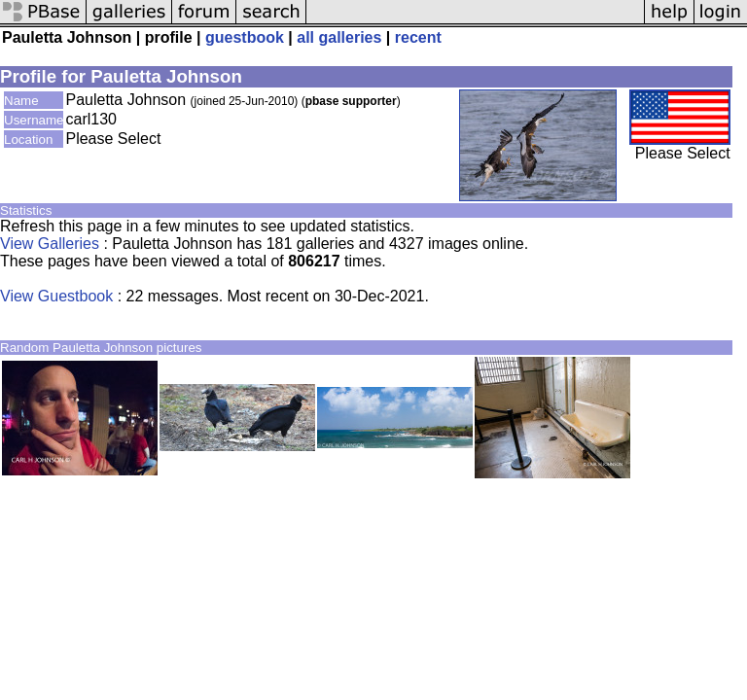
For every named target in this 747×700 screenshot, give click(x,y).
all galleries (339, 37)
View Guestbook (56, 296)
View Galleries (50, 244)
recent (418, 37)
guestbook (245, 37)
